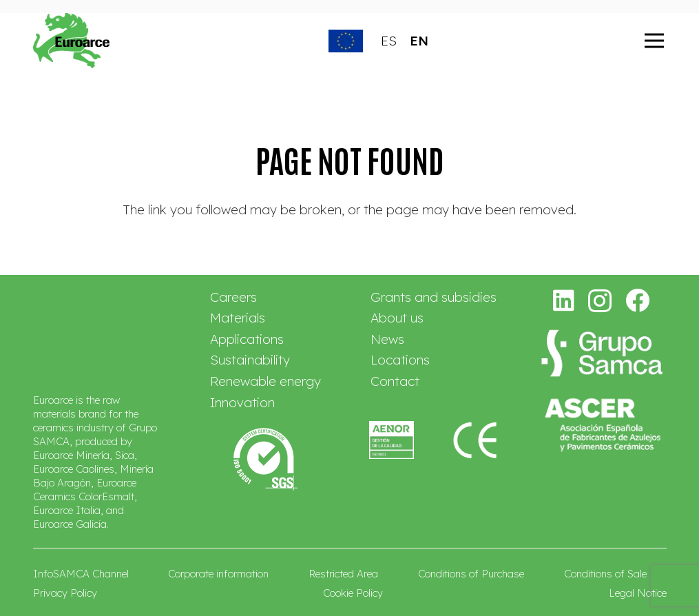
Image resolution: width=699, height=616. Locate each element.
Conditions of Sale (605, 574)
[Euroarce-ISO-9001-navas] (392, 440)
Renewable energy (265, 381)
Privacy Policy (65, 593)
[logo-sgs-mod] (265, 460)
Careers (233, 297)
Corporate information (218, 574)
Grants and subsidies (434, 297)
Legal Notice (638, 593)
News (387, 339)
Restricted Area (343, 574)
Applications (247, 339)
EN (419, 41)
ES (389, 41)
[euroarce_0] (72, 41)
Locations (400, 360)
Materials (238, 318)
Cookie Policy (353, 593)
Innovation (242, 402)
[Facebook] (638, 300)
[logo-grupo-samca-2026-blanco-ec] (602, 353)
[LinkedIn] (564, 300)
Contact (395, 381)
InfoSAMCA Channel (81, 574)
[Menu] (654, 41)
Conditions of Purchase (471, 574)
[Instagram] (600, 301)
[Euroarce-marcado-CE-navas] (476, 440)
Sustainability (250, 360)
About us (397, 318)
